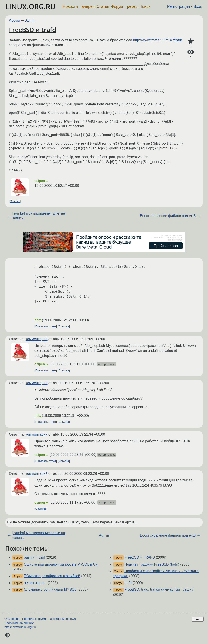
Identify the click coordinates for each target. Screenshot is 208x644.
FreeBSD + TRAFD (140, 557)
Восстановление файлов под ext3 (168, 216)
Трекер (131, 6)
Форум (117, 6)
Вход (198, 6)
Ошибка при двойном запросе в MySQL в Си (61, 564)
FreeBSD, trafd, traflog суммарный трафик (159, 589)
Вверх (198, 619)
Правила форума (34, 619)
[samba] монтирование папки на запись (39, 216)
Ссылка (15, 201)
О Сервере (12, 619)
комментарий (37, 339)
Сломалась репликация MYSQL (50, 589)
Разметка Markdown (62, 619)
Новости (70, 6)
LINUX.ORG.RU (30, 7)
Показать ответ (46, 326)
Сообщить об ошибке (19, 623)
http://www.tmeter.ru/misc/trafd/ (158, 40)
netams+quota (35, 583)
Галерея (87, 6)
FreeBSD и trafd (32, 30)
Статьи (103, 6)
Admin (30, 20)
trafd (128, 583)
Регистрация (179, 6)
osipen (40, 181)
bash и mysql (34, 557)
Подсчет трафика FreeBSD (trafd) (152, 564)
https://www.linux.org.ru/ (20, 627)
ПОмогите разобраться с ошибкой (52, 576)
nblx (38, 320)
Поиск (145, 6)
